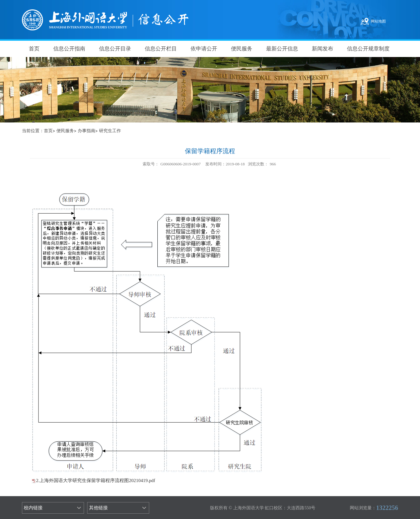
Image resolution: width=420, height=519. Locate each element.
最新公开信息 (282, 49)
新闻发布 (323, 49)
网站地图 (378, 21)
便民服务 (242, 49)
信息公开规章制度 (368, 49)
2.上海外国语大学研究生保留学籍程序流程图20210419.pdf (96, 480)
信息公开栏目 (161, 49)
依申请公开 (204, 49)
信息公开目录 (115, 49)
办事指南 (87, 131)
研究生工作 (110, 131)
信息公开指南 (69, 49)
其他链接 (98, 508)
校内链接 (33, 508)
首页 (34, 49)
